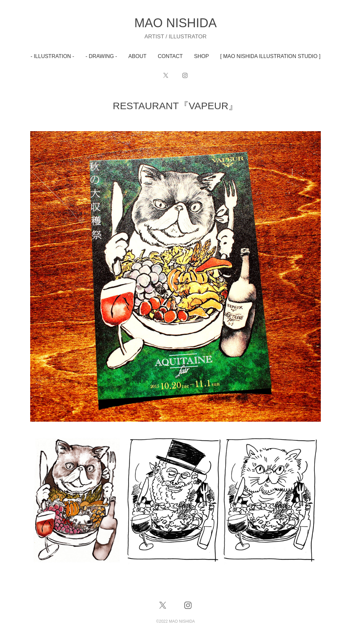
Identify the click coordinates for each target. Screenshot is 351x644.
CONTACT (170, 56)
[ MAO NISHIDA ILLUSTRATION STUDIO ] (270, 56)
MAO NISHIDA (175, 23)
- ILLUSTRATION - (52, 56)
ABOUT (137, 56)
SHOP (202, 56)
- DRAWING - (101, 56)
